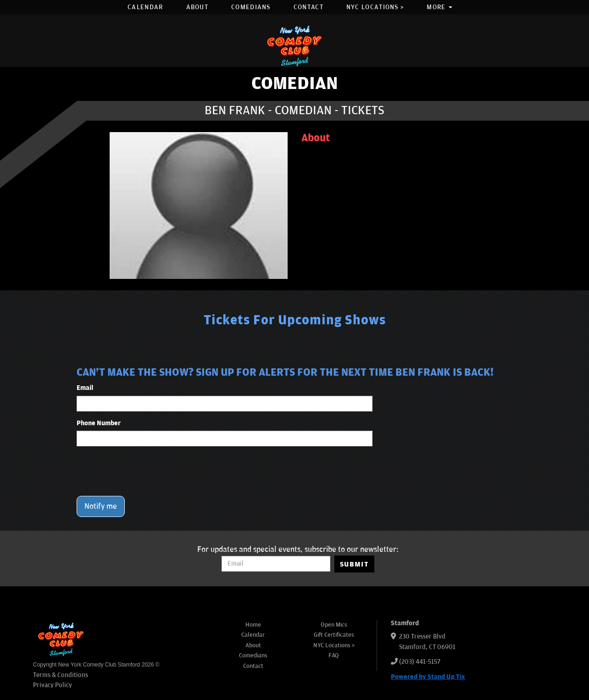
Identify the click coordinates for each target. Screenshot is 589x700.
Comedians (251, 7)
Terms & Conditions (61, 675)
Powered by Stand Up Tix (428, 677)
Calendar (145, 7)
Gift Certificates (334, 635)
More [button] (439, 7)
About (197, 7)
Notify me (101, 506)
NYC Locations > (375, 7)
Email (85, 388)
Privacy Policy (53, 685)
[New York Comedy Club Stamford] (294, 46)
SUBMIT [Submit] (354, 564)
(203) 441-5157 (420, 662)
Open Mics (334, 625)
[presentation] (146, 471)
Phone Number (99, 423)
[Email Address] (276, 564)
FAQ (334, 656)
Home (253, 625)
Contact (308, 7)
